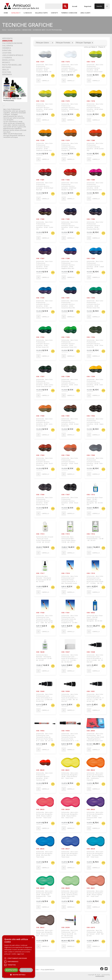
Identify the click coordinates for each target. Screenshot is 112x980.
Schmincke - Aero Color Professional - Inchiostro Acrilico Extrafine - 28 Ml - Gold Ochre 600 (95, 383)
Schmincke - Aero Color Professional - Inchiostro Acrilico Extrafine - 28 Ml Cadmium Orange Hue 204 (44, 147)
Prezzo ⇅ (102, 47)
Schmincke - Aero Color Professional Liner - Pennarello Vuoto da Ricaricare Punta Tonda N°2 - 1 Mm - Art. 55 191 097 (45, 619)
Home (6, 13)
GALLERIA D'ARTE (41, 13)
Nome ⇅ (94, 47)
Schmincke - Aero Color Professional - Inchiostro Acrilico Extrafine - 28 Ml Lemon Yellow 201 (45, 108)
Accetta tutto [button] (11, 970)
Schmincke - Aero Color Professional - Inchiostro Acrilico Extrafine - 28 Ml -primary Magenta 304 (95, 186)
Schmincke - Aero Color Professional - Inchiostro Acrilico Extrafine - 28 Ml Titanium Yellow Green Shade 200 (95, 68)
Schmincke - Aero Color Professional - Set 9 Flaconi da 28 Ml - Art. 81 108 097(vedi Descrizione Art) (70, 934)
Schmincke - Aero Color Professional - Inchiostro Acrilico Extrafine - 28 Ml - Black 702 (70, 501)
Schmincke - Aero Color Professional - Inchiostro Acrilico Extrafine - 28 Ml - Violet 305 (45, 226)
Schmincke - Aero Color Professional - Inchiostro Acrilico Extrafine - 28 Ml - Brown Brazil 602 (70, 422)
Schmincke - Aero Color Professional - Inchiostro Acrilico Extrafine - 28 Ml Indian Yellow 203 (95, 108)
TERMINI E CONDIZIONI (69, 13)
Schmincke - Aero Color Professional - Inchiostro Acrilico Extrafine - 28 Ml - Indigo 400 (70, 226)
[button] (19, 975)
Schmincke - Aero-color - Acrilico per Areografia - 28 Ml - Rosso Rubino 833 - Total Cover (70, 815)
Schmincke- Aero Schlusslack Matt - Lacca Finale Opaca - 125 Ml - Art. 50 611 (69, 540)
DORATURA (7, 50)
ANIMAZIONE (27, 30)
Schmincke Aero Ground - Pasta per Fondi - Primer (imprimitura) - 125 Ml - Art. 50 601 (45, 540)
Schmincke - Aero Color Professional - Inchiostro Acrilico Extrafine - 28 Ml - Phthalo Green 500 (95, 304)
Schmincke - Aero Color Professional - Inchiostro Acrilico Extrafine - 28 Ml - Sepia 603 (95, 422)
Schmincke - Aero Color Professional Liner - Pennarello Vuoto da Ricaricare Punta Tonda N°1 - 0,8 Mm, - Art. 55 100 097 (95, 580)
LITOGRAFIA (7, 58)
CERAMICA (7, 48)
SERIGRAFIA (7, 74)
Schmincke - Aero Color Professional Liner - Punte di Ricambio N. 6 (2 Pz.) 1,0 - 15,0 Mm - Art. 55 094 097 (70, 658)
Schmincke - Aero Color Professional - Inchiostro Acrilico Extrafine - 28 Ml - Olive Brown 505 (70, 383)
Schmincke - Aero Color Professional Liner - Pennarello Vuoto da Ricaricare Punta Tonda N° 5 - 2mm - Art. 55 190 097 (45, 737)
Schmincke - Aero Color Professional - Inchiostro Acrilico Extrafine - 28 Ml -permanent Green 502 (70, 344)
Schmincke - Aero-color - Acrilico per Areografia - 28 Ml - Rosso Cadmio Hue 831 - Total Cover (45, 815)
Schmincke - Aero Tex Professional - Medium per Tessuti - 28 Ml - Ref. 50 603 (95, 933)
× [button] (33, 938)
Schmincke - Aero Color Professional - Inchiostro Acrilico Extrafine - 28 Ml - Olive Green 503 (95, 344)
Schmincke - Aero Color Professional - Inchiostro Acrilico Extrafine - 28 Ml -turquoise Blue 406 (70, 304)
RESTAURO (7, 67)
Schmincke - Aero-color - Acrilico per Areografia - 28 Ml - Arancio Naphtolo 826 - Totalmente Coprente (95, 777)
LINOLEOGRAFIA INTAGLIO (13, 55)
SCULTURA (7, 72)
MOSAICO (6, 62)
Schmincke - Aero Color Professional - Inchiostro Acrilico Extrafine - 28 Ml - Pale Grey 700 (95, 462)
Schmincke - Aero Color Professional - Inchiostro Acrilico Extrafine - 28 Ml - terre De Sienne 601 (44, 422)
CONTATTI (54, 13)
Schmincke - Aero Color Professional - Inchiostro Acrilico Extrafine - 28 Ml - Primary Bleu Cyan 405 (44, 304)
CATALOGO (16, 13)
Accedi (75, 6)
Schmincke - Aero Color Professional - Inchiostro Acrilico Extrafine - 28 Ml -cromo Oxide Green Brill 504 (45, 383)
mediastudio (100, 976)
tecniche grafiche (14, 30)
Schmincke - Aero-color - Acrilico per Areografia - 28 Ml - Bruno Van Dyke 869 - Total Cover (45, 933)
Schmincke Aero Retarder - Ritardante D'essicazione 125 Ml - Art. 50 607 (44, 658)
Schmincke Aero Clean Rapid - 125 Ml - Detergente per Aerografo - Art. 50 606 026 (95, 501)
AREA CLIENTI (85, 13)
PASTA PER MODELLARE (12, 65)
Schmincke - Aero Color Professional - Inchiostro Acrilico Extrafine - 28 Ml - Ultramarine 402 (44, 265)
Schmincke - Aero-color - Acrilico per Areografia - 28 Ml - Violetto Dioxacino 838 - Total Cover (95, 816)
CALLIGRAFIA (7, 46)
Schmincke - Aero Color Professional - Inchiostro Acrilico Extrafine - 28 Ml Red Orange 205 (70, 147)
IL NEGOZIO (28, 13)
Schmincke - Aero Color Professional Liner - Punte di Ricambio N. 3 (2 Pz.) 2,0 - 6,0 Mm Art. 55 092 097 (45, 698)
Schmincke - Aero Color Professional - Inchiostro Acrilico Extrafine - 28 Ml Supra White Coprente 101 (70, 68)
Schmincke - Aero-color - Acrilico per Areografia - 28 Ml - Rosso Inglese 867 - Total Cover (95, 894)
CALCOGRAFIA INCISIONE (12, 43)
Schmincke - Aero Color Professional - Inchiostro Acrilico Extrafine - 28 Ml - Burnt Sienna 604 (45, 462)
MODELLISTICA (8, 60)
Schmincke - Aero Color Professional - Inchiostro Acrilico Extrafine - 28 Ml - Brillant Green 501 (44, 344)
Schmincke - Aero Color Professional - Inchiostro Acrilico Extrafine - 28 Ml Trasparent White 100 (44, 68)
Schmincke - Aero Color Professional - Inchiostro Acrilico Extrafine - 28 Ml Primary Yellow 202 (70, 108)
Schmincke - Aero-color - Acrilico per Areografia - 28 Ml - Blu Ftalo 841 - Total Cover (45, 854)
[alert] (19, 957)
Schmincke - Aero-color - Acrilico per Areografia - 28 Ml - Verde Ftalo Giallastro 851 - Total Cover (45, 895)
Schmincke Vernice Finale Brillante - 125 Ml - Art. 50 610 (95, 539)
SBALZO (6, 70)
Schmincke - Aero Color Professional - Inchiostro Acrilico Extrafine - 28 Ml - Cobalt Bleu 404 (95, 265)
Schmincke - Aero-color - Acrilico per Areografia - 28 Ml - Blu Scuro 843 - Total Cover (70, 854)
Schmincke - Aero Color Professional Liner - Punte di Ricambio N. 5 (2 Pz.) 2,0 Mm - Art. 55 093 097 (70, 698)
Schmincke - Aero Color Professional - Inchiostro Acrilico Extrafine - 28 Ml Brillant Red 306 (45, 186)
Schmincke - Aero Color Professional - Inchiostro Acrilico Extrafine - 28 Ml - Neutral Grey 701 (44, 501)
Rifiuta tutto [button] (26, 970)
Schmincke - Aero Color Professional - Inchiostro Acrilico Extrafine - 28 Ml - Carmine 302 (44, 777)
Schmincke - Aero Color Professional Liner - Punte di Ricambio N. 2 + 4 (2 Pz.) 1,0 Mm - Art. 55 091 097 (95, 698)
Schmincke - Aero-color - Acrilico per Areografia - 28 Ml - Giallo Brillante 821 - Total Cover (70, 776)
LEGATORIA (7, 53)
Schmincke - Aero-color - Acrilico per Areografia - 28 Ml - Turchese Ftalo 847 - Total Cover (95, 854)
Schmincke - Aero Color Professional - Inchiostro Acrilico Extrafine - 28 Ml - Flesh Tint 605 (70, 462)
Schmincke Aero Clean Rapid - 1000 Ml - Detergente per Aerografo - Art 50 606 (95, 618)
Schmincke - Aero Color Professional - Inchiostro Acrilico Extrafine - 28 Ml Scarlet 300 (95, 147)
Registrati (88, 6)
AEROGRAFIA (7, 38)
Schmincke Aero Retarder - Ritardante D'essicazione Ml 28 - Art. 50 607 (44, 579)
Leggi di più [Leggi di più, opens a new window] (20, 954)
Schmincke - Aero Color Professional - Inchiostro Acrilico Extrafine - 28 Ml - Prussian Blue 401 (95, 226)
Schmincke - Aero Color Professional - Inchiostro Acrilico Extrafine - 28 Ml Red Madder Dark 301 (70, 186)
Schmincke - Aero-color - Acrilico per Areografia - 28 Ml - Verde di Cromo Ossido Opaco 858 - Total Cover (70, 895)
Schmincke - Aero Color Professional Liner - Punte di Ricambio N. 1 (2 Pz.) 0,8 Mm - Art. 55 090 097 (95, 658)
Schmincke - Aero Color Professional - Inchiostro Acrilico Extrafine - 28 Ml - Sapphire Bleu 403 (70, 265)
